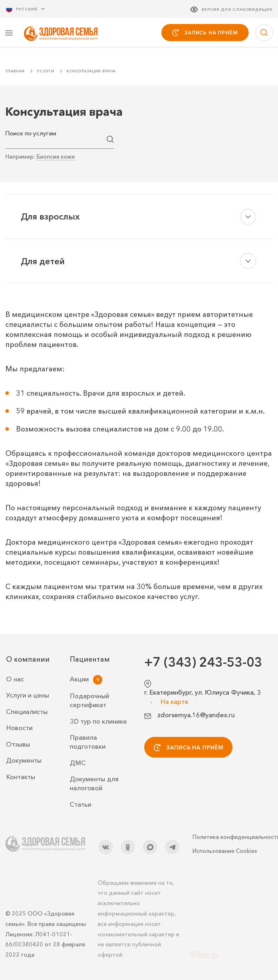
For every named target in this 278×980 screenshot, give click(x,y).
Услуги (45, 72)
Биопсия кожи (56, 157)
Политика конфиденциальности (233, 837)
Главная (15, 72)
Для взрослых (50, 217)
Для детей (43, 262)
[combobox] (60, 140)
